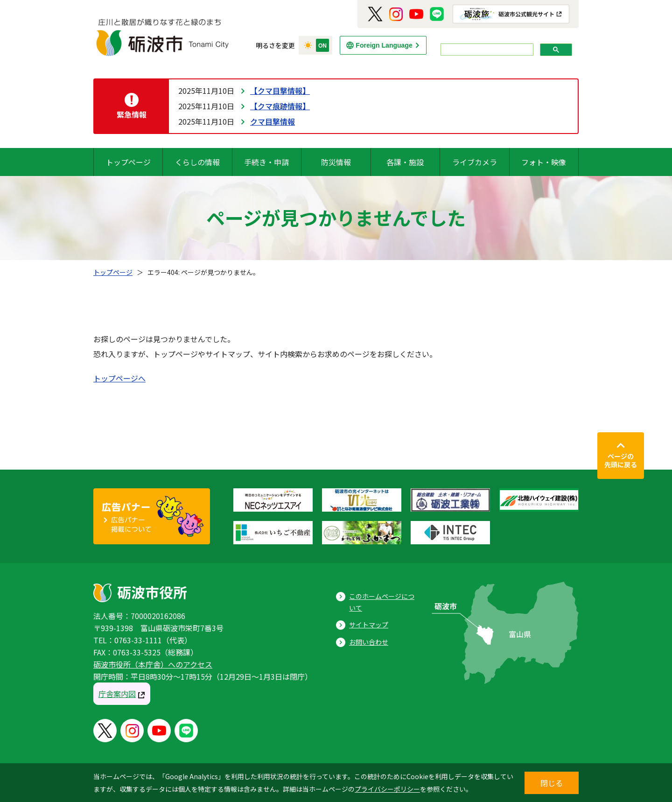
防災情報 (336, 162)
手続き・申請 (266, 162)
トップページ (128, 162)
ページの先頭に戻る (621, 460)
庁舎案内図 (117, 694)
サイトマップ (369, 625)
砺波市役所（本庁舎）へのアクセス (153, 664)
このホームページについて (382, 602)
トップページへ (119, 378)
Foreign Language (384, 45)
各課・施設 (405, 162)
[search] (486, 50)
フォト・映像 (544, 162)
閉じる (552, 783)
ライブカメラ (475, 162)
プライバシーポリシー (387, 789)
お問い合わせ (369, 642)
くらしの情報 (197, 162)
